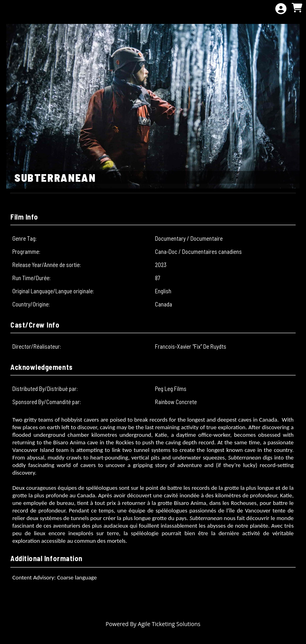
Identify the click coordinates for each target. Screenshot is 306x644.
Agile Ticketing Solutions (169, 624)
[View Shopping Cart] (297, 8)
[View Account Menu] (281, 9)
